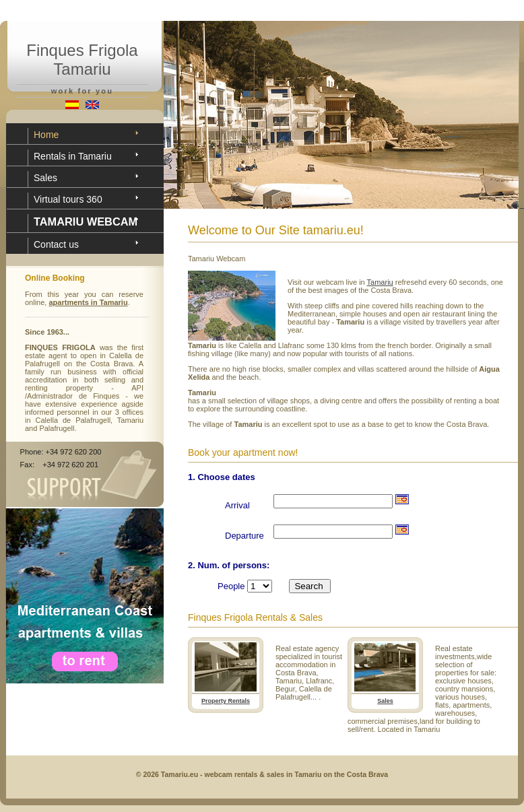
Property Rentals (226, 701)
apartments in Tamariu (88, 302)
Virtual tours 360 (68, 199)
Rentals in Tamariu (73, 156)
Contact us (56, 244)
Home (46, 135)
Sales (45, 178)
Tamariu (380, 282)
